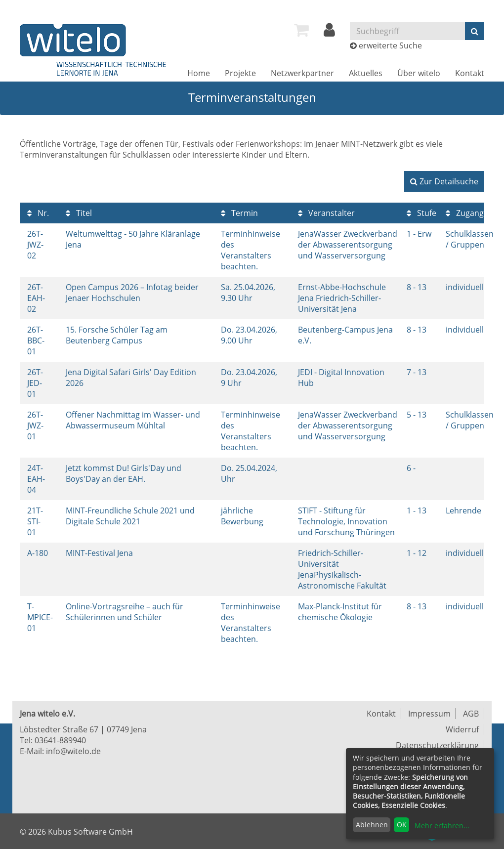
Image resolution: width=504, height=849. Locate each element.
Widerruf (462, 729)
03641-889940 (60, 740)
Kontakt (470, 73)
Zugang (465, 213)
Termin (239, 213)
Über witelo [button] (419, 73)
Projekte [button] (240, 73)
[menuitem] (301, 30)
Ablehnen (372, 825)
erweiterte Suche (390, 45)
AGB (471, 714)
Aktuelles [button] (366, 73)
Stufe (421, 213)
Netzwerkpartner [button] (302, 73)
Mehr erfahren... (442, 826)
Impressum (429, 714)
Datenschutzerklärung (437, 745)
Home (199, 73)
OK (402, 825)
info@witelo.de (73, 751)
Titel (79, 213)
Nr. (38, 213)
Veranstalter (326, 213)
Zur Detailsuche (444, 181)
